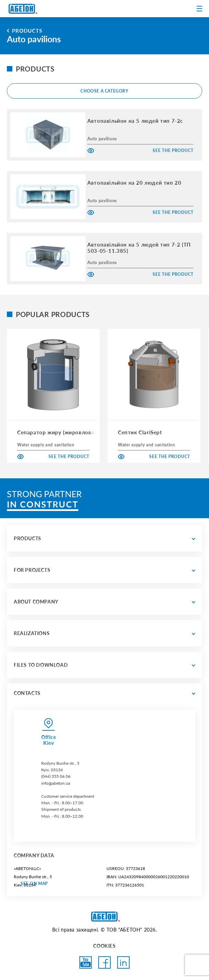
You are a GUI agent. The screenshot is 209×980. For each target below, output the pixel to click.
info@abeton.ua (56, 783)
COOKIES (104, 946)
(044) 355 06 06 (56, 776)
